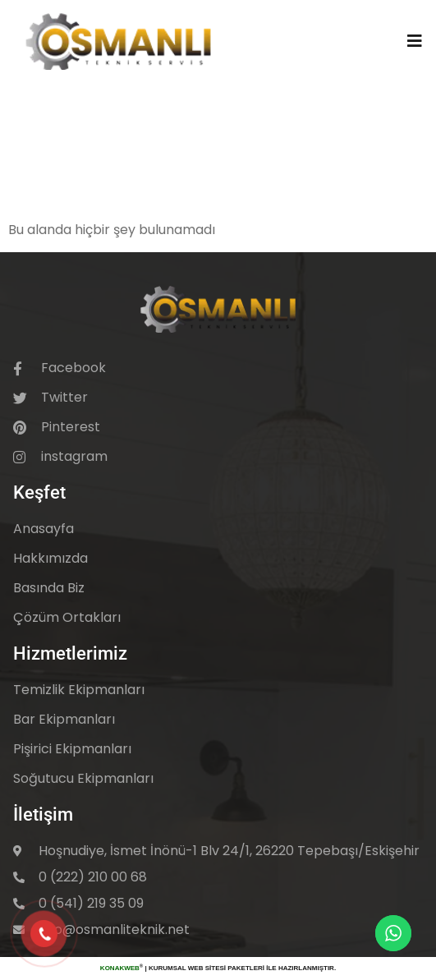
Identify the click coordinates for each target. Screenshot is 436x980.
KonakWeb (120, 968)
